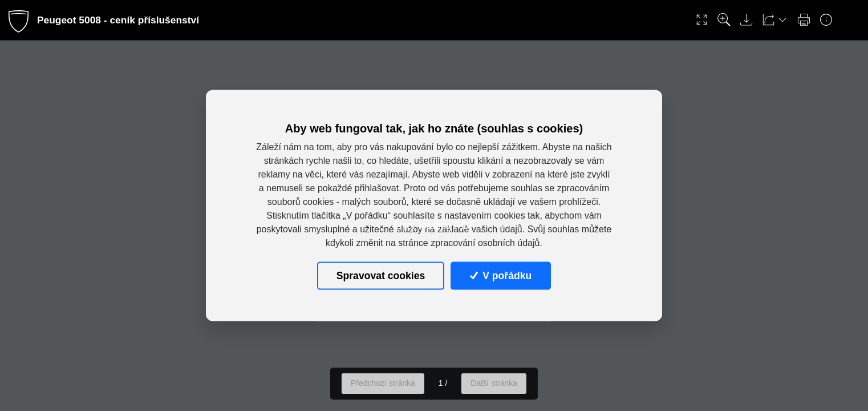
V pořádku (501, 276)
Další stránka (494, 383)
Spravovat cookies (381, 276)
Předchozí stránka (383, 383)
